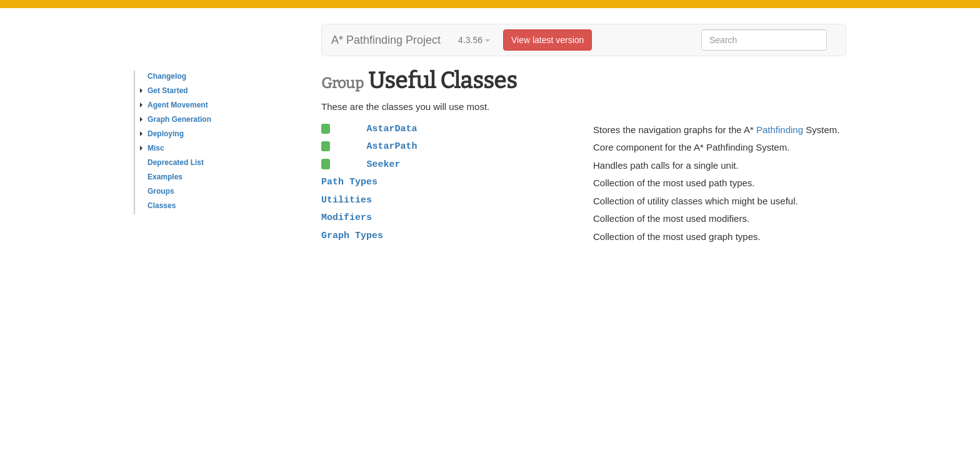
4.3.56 (474, 40)
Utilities (347, 200)
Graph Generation (176, 119)
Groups (161, 191)
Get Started (164, 91)
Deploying (162, 134)
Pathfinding (780, 130)
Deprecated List (176, 162)
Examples (165, 177)
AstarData (392, 129)
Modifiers (347, 217)
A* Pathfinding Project (386, 40)
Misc (152, 148)
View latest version (547, 40)
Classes (162, 206)
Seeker (383, 164)
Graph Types (352, 236)
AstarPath (392, 146)
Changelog (167, 76)
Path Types (349, 182)
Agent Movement (174, 105)
